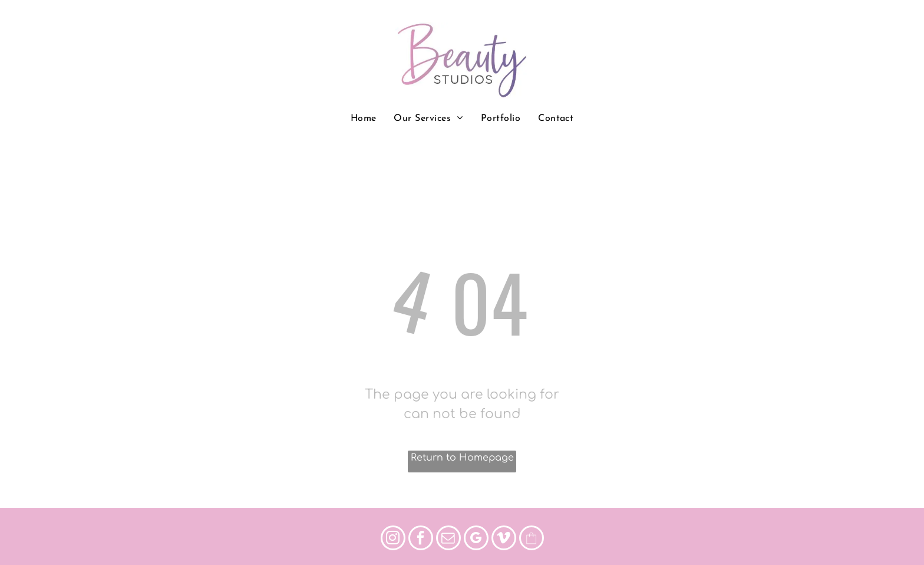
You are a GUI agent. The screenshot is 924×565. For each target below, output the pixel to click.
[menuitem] (364, 119)
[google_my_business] (476, 539)
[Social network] (532, 539)
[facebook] (421, 539)
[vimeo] (504, 539)
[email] (448, 539)
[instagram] (393, 539)
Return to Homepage (462, 458)
